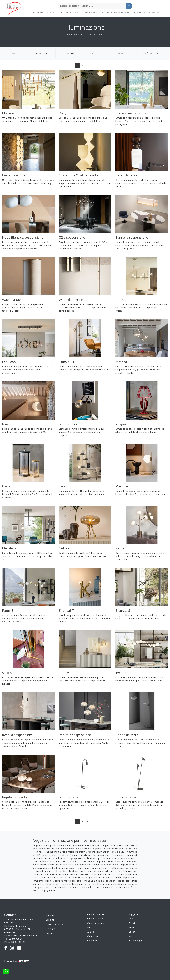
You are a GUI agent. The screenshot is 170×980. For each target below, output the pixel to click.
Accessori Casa (94, 13)
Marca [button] (16, 54)
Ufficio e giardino (118, 13)
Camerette (93, 936)
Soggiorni (134, 914)
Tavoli (132, 923)
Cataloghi (139, 13)
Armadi (91, 932)
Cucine (51, 13)
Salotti (132, 919)
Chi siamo (37, 13)
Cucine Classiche (96, 919)
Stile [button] (95, 54)
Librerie (133, 932)
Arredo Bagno (136, 940)
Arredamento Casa (70, 13)
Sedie (132, 927)
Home (70, 35)
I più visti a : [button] (150, 54)
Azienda (50, 915)
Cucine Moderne (96, 914)
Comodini (92, 940)
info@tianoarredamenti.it (24, 935)
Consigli (50, 920)
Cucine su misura (96, 923)
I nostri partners (54, 924)
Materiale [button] (70, 54)
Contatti (154, 13)
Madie (132, 936)
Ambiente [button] (42, 54)
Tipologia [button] (121, 54)
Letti (90, 927)
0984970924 (16, 939)
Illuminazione (96, 35)
